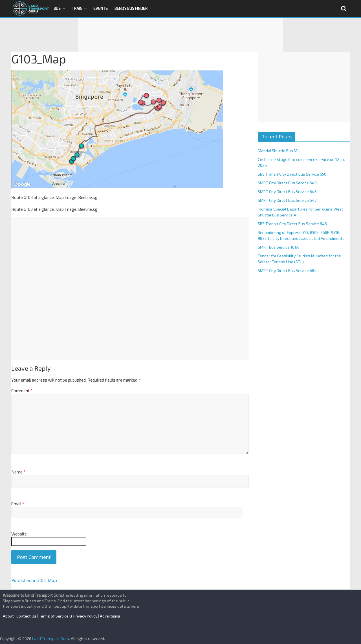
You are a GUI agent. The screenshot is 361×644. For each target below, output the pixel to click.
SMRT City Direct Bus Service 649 (287, 183)
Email (18, 504)
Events (101, 8)
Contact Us (26, 616)
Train (77, 8)
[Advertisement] (180, 35)
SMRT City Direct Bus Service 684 (287, 270)
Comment (22, 391)
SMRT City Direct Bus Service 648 (287, 192)
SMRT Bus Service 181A (278, 247)
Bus (57, 8)
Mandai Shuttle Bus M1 (278, 151)
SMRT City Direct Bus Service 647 (287, 200)
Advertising (110, 616)
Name (18, 472)
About (8, 616)
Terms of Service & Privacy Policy (68, 616)
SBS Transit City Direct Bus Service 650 (292, 174)
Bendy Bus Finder (131, 8)
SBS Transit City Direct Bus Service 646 (292, 224)
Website (19, 534)
